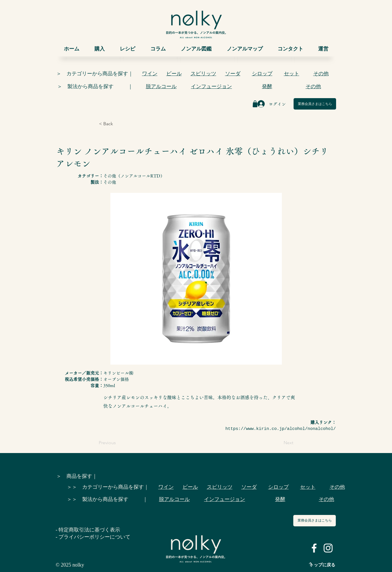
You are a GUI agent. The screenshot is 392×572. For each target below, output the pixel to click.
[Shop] (255, 104)
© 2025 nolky (70, 565)
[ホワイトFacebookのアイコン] (314, 548)
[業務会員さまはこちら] (315, 104)
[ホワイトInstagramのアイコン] (328, 548)
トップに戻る (322, 565)
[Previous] (118, 443)
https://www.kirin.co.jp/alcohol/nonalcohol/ (281, 429)
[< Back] (118, 124)
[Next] (279, 443)
